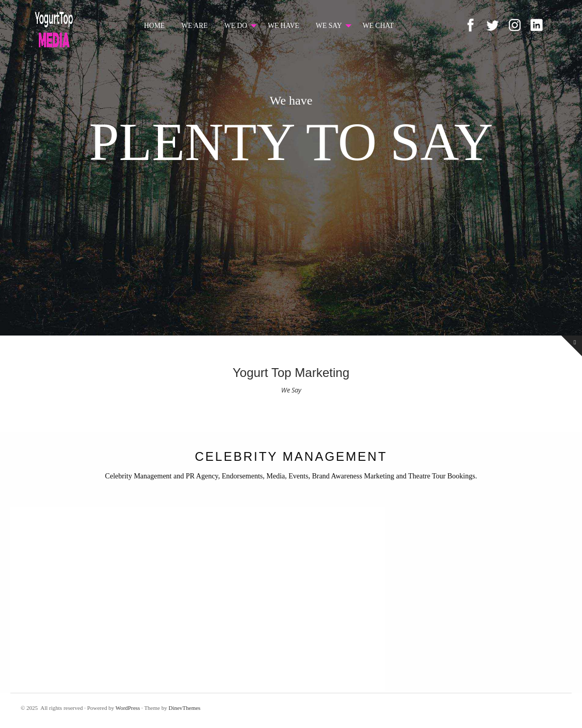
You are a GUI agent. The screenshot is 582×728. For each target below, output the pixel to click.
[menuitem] (154, 26)
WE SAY (329, 26)
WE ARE (194, 26)
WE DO (236, 26)
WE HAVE (283, 26)
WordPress (128, 708)
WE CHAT (378, 26)
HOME (154, 26)
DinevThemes (184, 708)
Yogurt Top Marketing (291, 373)
